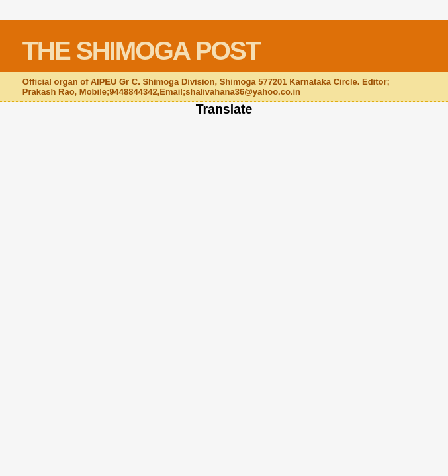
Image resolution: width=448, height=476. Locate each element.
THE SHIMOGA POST (141, 51)
